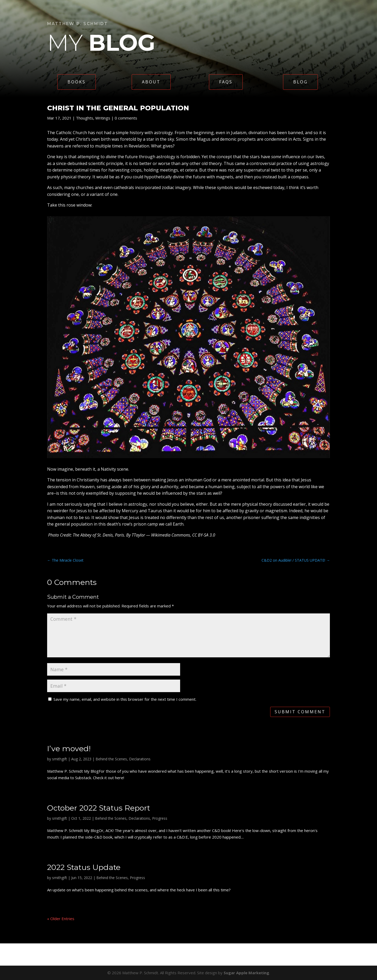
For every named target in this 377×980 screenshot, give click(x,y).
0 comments (126, 118)
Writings (103, 118)
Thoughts (85, 118)
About (151, 82)
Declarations (140, 759)
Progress (160, 818)
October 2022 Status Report (99, 808)
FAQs (226, 82)
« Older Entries (61, 919)
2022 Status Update (84, 867)
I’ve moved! (69, 748)
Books (77, 82)
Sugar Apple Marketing (246, 973)
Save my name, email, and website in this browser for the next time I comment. (125, 699)
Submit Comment (300, 712)
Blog (300, 82)
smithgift (60, 759)
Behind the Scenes (111, 759)
